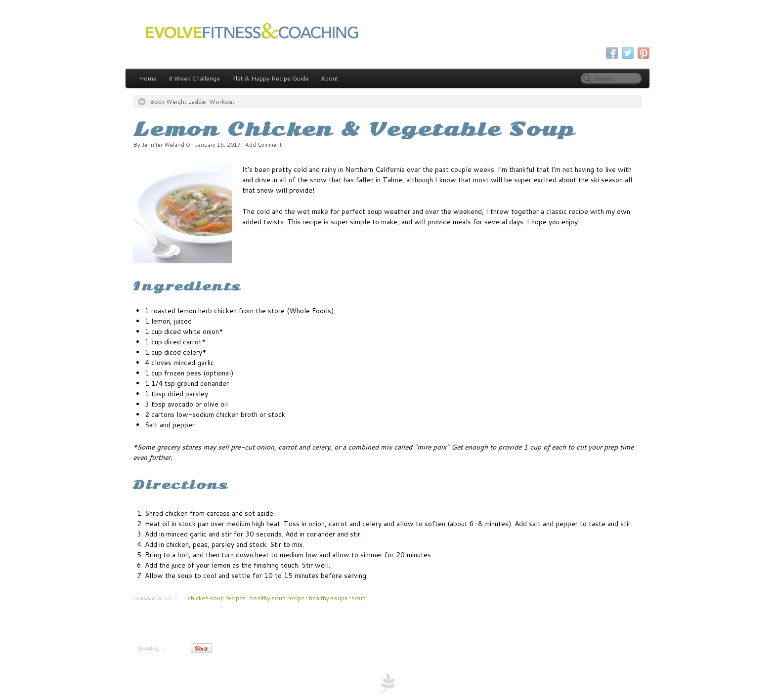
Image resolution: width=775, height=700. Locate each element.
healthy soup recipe (277, 598)
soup (359, 598)
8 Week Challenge (194, 78)
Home (148, 78)
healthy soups (328, 598)
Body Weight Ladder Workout (192, 102)
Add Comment (263, 145)
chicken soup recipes (217, 598)
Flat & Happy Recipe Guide (270, 78)
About (330, 78)
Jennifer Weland (163, 145)
